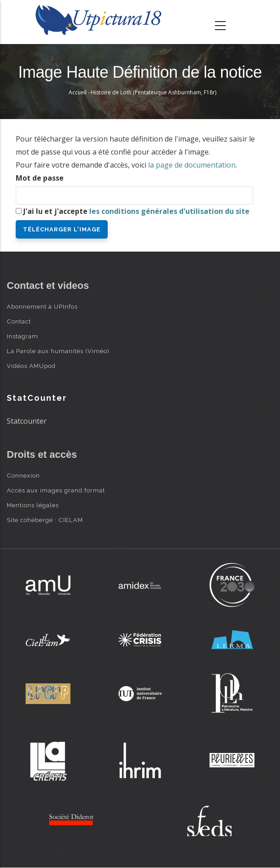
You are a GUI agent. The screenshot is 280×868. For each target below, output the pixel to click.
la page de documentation (192, 165)
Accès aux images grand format (56, 490)
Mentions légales (33, 505)
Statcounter (27, 421)
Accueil (78, 92)
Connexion (23, 475)
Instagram (22, 336)
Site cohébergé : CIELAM (45, 520)
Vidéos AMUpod (31, 366)
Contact (19, 321)
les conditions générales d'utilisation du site (169, 211)
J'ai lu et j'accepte (136, 211)
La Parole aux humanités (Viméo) (58, 351)
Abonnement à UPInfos (42, 306)
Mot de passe (40, 178)
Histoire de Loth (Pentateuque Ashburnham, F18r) (153, 92)
